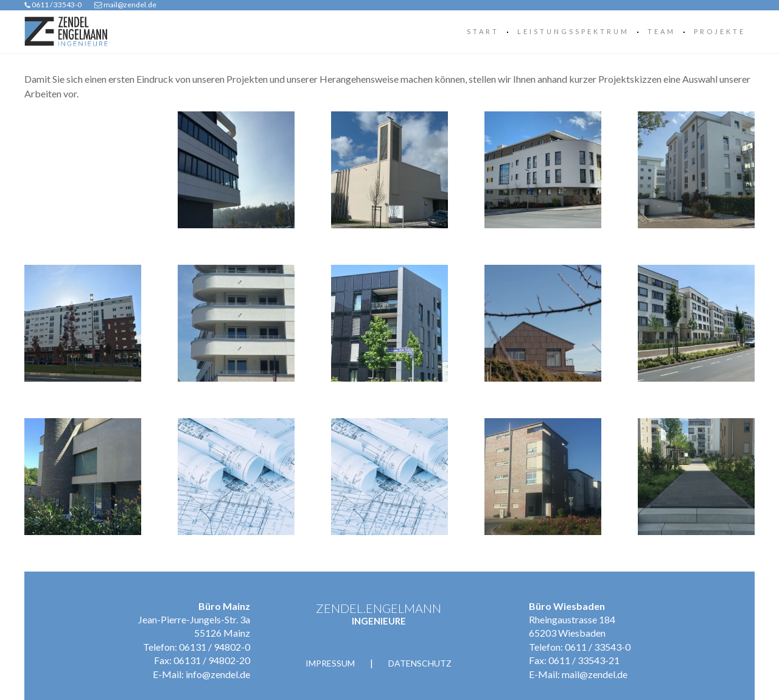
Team (662, 31)
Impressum (330, 663)
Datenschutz (420, 663)
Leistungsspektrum (573, 31)
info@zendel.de (218, 674)
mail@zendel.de (130, 5)
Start (483, 31)
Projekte (720, 31)
